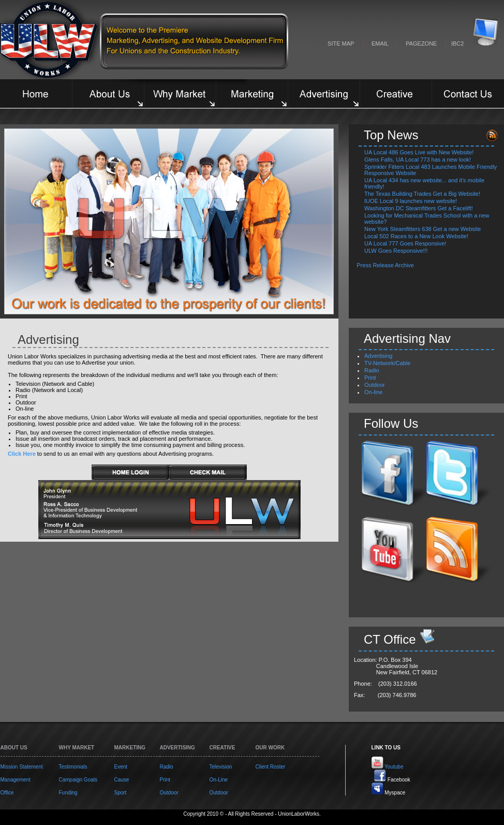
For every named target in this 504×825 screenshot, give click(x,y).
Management (16, 780)
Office (7, 793)
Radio (372, 370)
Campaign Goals (78, 780)
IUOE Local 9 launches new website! (411, 201)
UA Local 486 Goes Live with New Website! (419, 152)
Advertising (378, 356)
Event (121, 767)
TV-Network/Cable (387, 363)
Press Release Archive (386, 265)
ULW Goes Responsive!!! (396, 251)
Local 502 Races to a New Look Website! (416, 236)
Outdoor (375, 385)
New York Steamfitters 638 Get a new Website (423, 229)
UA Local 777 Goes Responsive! (405, 243)
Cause (122, 780)
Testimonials (73, 767)
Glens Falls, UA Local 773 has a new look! (418, 160)
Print (370, 378)
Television (221, 767)
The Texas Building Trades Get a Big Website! (422, 194)
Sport (121, 793)
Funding (68, 793)
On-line (373, 392)
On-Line (219, 780)
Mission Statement (22, 767)
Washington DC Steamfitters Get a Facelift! (419, 208)
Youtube (394, 767)
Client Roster (271, 767)
